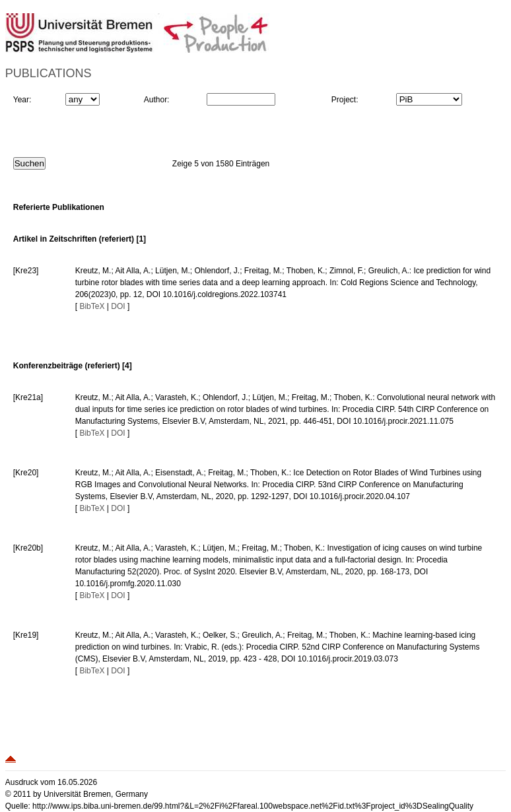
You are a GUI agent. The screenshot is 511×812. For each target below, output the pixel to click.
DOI (118, 306)
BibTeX (92, 306)
